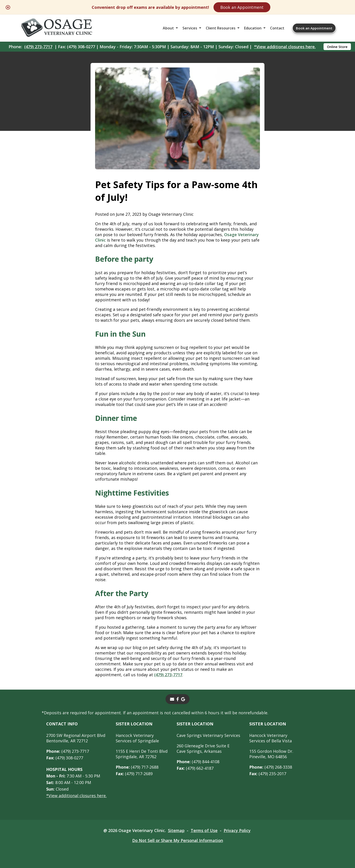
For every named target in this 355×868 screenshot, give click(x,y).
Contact (277, 28)
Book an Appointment (242, 7)
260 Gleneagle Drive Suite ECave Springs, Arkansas (203, 748)
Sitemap (176, 830)
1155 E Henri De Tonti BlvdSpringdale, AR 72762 (142, 754)
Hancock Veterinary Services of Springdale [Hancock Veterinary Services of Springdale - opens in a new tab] (137, 738)
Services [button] (190, 28)
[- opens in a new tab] (178, 699)
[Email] (172, 699)
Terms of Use (204, 830)
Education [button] (253, 28)
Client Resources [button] (221, 28)
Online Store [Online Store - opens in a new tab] (337, 47)
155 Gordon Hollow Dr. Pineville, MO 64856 (271, 754)
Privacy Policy (237, 830)
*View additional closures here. (285, 47)
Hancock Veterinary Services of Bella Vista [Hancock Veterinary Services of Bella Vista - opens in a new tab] (271, 738)
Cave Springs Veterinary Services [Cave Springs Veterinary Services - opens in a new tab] (208, 735)
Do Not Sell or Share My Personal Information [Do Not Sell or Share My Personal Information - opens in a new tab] (178, 840)
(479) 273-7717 (38, 47)
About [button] (168, 28)
